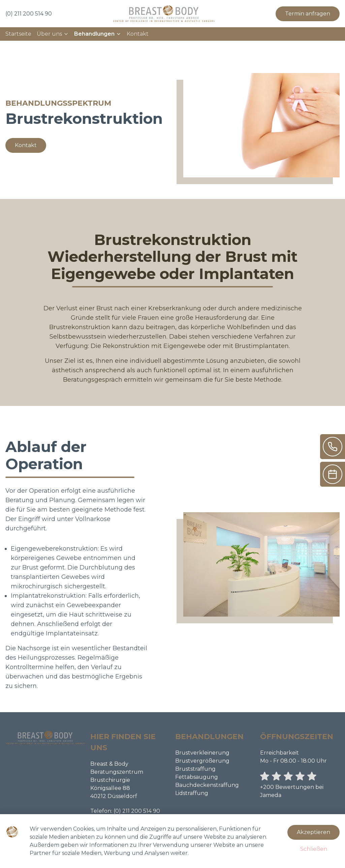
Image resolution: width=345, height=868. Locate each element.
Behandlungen (98, 34)
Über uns (53, 34)
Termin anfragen (308, 14)
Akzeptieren (313, 832)
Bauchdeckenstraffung (207, 785)
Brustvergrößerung (202, 761)
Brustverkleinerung (202, 753)
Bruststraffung (195, 769)
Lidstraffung (192, 793)
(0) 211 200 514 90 (137, 811)
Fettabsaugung (197, 777)
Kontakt (138, 34)
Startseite (18, 34)
